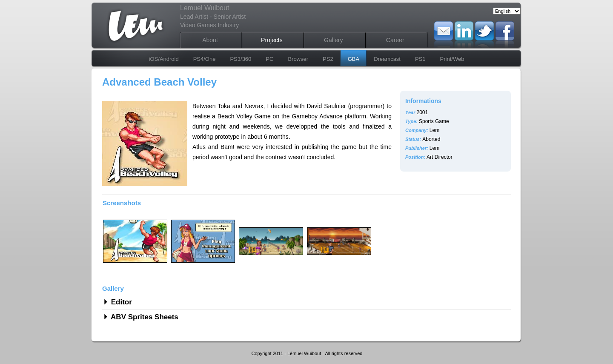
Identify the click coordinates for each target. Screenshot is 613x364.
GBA (354, 59)
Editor (120, 302)
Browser (298, 59)
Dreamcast (387, 59)
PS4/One (205, 59)
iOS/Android (164, 59)
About (210, 40)
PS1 (420, 59)
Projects (272, 40)
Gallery (333, 40)
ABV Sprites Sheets (144, 317)
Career (395, 40)
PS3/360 (241, 59)
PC (269, 59)
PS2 (328, 59)
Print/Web (452, 59)
